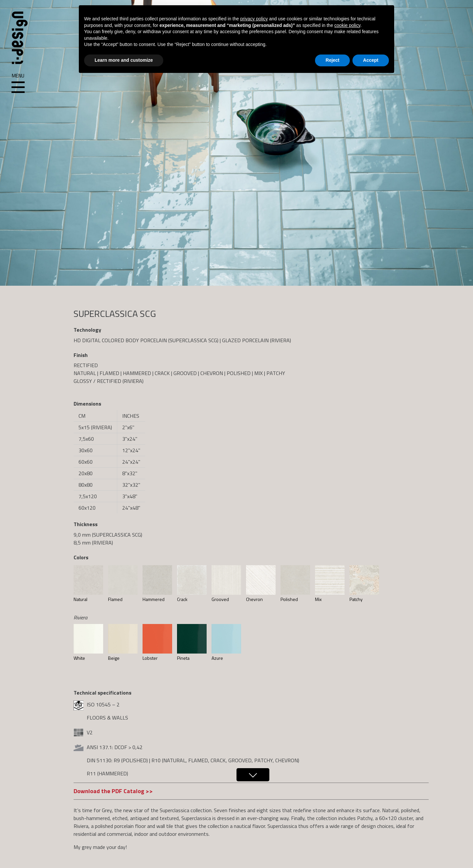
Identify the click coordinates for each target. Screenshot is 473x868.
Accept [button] (371, 60)
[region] (236, 143)
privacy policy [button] (254, 19)
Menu (18, 83)
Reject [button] (332, 60)
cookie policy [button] (347, 25)
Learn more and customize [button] (124, 60)
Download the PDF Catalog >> (113, 791)
